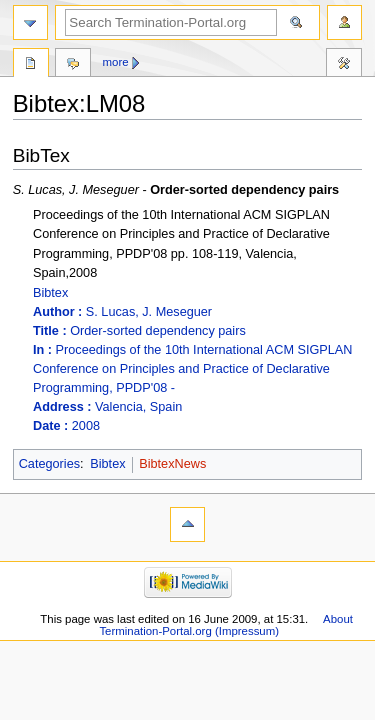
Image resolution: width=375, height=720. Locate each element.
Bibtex (197, 361)
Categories (49, 464)
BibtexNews (172, 464)
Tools (344, 65)
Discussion (73, 65)
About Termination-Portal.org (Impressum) (226, 625)
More (116, 62)
